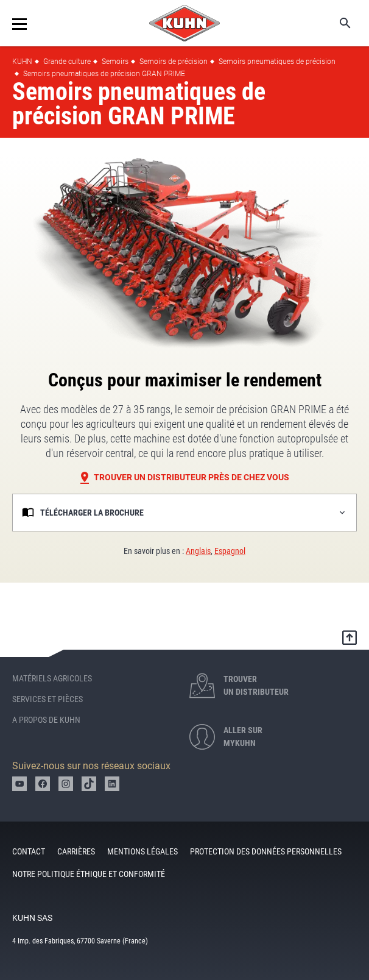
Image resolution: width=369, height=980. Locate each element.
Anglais (198, 551)
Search (337, 23)
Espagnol (230, 551)
